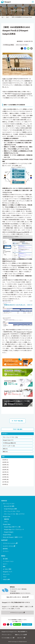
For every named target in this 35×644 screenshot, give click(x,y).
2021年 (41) (5, 472)
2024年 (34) (5, 465)
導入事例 (5, 559)
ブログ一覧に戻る (17, 421)
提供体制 (5, 549)
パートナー (6, 551)
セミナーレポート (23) (9, 446)
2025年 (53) (5, 462)
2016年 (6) (5, 485)
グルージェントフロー (9, 504)
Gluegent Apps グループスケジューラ (14, 530)
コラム (6, 522)
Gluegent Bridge (7, 535)
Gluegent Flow (17, 94)
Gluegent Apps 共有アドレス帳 (12, 527)
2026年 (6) (5, 460)
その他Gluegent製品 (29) (9, 443)
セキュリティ (6, 574)
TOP (2, 17)
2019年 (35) (5, 477)
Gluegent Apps (7, 524)
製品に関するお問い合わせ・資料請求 (18, 597)
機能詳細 (6, 519)
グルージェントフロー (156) (10, 437)
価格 (4, 567)
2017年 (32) (5, 482)
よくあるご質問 (7, 569)
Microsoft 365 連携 (9, 506)
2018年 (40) (5, 480)
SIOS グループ (21, 638)
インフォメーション (8, 561)
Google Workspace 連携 (10, 509)
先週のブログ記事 (7, 79)
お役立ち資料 (6, 580)
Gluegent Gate (7, 517)
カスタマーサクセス (9, 546)
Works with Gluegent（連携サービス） (13, 537)
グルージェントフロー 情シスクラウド (14, 514)
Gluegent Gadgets (26, 94)
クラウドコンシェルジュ (10, 543)
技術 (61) (5, 449)
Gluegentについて (8, 572)
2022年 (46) (5, 470)
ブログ (7, 17)
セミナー (5, 564)
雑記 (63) (5, 452)
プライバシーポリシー (7, 635)
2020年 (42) (5, 475)
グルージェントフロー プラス (12, 511)
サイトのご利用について (8, 638)
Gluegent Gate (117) (8, 440)
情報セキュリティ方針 (21, 635)
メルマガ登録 (27, 624)
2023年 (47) (5, 467)
